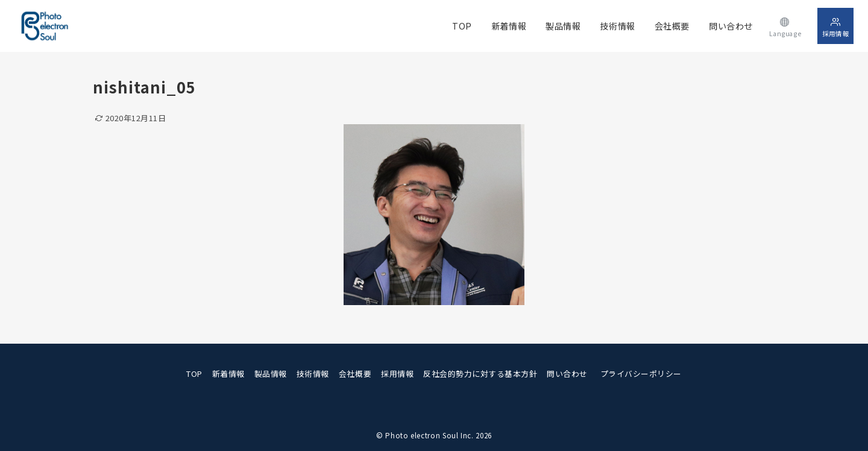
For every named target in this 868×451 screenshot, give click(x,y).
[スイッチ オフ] (785, 26)
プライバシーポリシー (641, 374)
